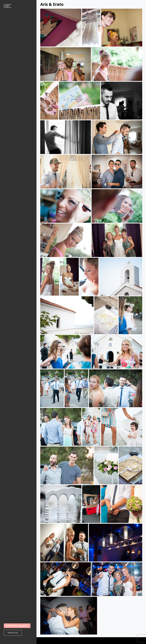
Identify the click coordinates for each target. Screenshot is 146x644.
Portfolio (13, 633)
